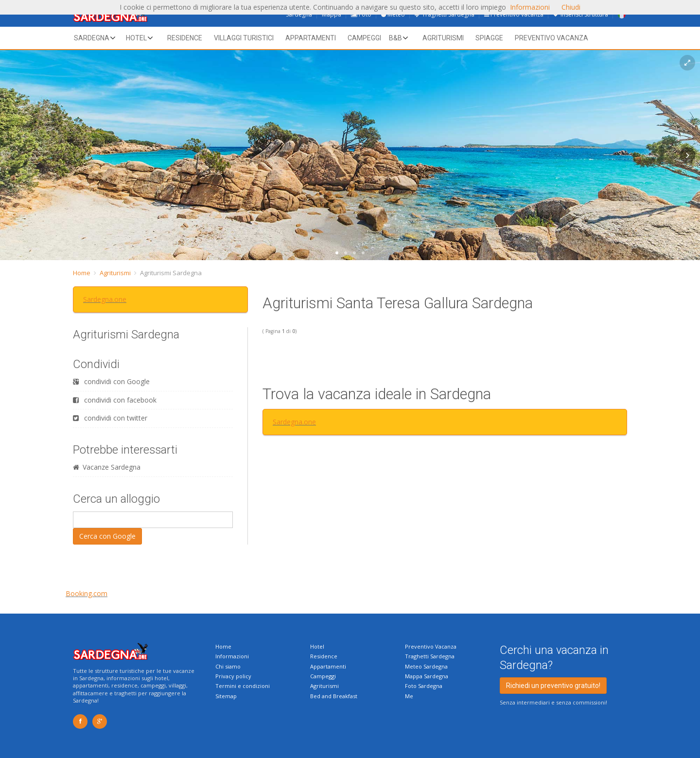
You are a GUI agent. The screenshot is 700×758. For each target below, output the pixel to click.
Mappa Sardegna (427, 676)
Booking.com (87, 593)
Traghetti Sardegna (430, 656)
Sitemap (226, 696)
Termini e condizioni (243, 686)
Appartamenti (311, 38)
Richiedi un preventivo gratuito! (553, 686)
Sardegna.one (105, 299)
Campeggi (364, 38)
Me (409, 696)
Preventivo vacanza (551, 38)
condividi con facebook (115, 400)
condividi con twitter (110, 418)
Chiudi (571, 7)
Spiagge (489, 38)
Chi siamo (228, 666)
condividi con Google (111, 381)
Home (82, 273)
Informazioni (232, 656)
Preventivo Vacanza (431, 646)
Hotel (136, 38)
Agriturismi (443, 38)
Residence (185, 38)
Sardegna (92, 38)
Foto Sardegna (424, 686)
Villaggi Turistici (244, 38)
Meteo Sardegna (426, 666)
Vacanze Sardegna (107, 467)
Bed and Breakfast (334, 696)
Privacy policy (233, 676)
